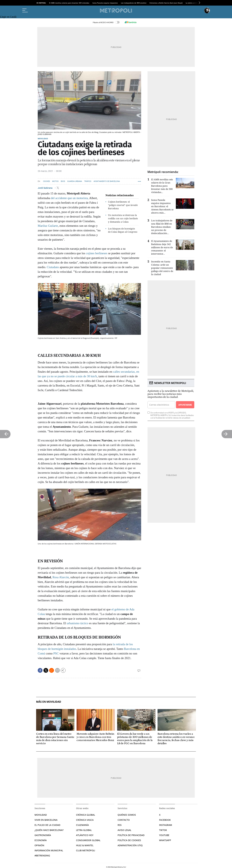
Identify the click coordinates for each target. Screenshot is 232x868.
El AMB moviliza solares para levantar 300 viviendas (69, 3)
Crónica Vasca (85, 820)
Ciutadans (53, 267)
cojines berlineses (97, 253)
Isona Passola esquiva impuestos (105, 3)
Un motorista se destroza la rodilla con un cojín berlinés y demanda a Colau (123, 218)
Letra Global (84, 830)
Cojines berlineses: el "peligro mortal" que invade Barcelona (123, 205)
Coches (47, 181)
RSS (120, 825)
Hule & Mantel (85, 845)
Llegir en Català (8, 17)
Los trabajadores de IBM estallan (134, 3)
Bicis (63, 181)
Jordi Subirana (45, 188)
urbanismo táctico (78, 623)
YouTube (164, 835)
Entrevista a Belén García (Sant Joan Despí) (166, 3)
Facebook (165, 820)
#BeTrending (42, 856)
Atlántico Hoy (85, 835)
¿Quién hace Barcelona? (49, 830)
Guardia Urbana (75, 181)
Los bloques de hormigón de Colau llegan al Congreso (123, 230)
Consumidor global (88, 840)
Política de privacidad (131, 835)
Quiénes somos (127, 815)
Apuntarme (185, 405)
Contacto (124, 820)
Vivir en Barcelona (46, 820)
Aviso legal (124, 830)
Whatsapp (165, 840)
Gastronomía (43, 835)
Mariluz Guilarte (48, 226)
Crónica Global (86, 815)
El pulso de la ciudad (47, 825)
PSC (56, 653)
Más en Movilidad (49, 702)
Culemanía (82, 825)
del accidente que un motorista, (70, 198)
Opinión (39, 845)
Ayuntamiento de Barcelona (107, 181)
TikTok (163, 830)
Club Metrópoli (86, 850)
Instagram (166, 825)
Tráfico (88, 181)
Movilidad (43, 139)
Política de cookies (129, 840)
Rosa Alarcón (61, 577)
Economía (41, 840)
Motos (55, 181)
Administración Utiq (130, 845)
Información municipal (49, 850)
